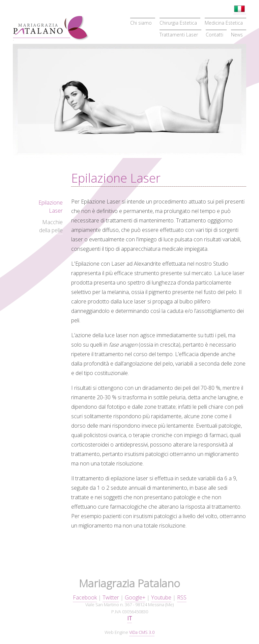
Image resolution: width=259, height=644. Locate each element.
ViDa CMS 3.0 (142, 632)
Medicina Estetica (224, 23)
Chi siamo (141, 23)
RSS (182, 597)
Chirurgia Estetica (178, 23)
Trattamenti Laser (179, 35)
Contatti (214, 35)
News (237, 35)
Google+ (135, 597)
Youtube (161, 597)
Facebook (85, 597)
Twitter (111, 597)
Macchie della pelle (51, 226)
